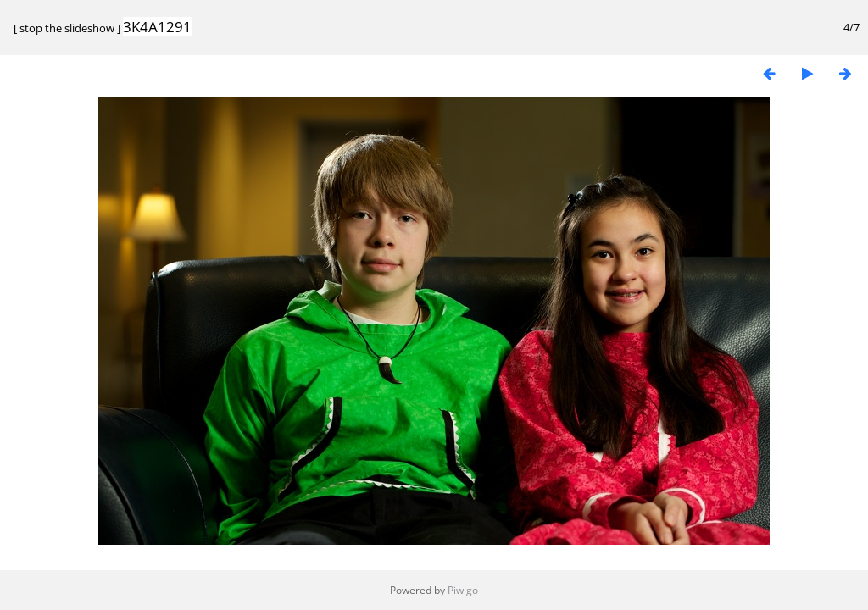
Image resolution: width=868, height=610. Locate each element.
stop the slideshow (67, 28)
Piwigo (463, 590)
